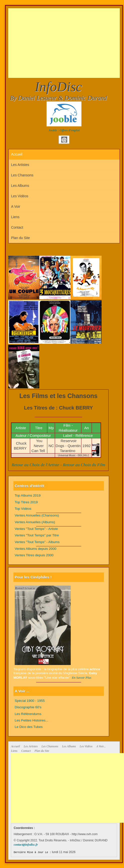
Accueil (17, 154)
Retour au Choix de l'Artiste (35, 465)
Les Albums (20, 186)
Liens (15, 217)
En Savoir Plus (82, 678)
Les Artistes (20, 165)
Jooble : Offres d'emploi (64, 130)
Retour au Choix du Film (84, 465)
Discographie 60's (28, 707)
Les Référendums (28, 714)
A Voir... (101, 746)
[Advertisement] (66, 43)
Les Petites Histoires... (31, 720)
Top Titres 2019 (26, 502)
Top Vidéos (23, 509)
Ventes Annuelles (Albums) (35, 522)
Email (64, 140)
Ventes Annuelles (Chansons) (37, 515)
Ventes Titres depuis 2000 (34, 555)
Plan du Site (21, 238)
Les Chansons (22, 175)
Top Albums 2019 (28, 495)
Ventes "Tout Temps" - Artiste (36, 529)
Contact (17, 227)
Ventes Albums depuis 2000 (35, 549)
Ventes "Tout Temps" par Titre (37, 535)
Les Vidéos (20, 196)
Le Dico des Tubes (29, 727)
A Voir (16, 206)
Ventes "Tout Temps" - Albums (37, 542)
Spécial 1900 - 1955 (30, 701)
